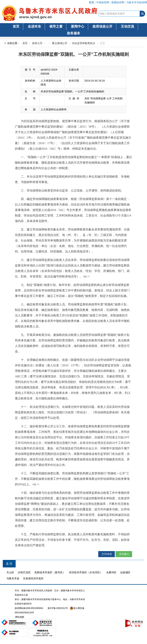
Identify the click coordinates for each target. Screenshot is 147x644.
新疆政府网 (118, 2)
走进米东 (34, 26)
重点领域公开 (60, 43)
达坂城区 (125, 572)
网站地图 (19, 617)
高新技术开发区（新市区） (50, 572)
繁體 (91, 2)
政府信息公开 (102, 26)
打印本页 (107, 554)
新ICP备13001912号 (58, 608)
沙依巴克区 (24, 572)
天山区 (10, 572)
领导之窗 (56, 26)
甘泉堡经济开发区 (33, 578)
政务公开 (37, 43)
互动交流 (127, 26)
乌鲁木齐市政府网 (137, 2)
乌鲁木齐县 (13, 578)
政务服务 (74, 33)
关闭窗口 (124, 554)
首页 (16, 26)
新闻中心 (78, 26)
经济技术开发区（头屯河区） (86, 572)
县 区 (9, 564)
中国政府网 (103, 2)
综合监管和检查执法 (84, 43)
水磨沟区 (111, 572)
